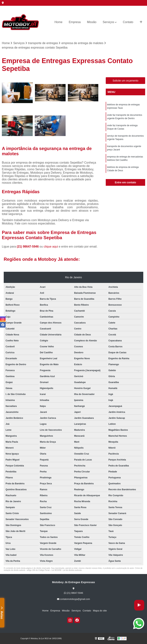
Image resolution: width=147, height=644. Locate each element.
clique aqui (51, 247)
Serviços (108, 22)
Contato (128, 22)
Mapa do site (100, 611)
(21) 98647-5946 (28, 247)
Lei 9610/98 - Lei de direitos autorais (67, 570)
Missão (92, 22)
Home (58, 22)
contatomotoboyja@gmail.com (73, 599)
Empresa (75, 22)
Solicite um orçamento (126, 81)
